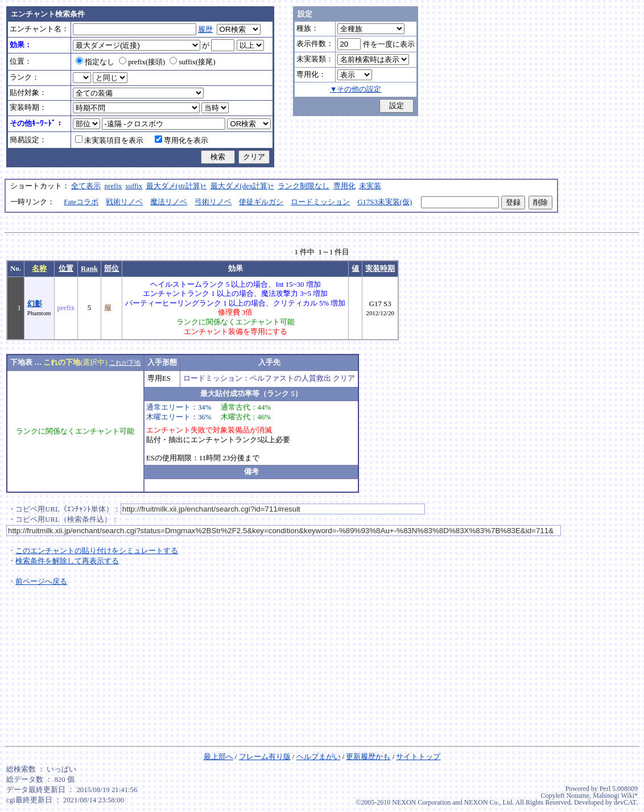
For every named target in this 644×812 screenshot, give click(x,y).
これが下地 (125, 362)
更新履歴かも (368, 757)
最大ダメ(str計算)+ (177, 186)
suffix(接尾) (192, 62)
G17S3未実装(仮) (385, 202)
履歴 (205, 30)
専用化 (344, 186)
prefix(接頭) (142, 62)
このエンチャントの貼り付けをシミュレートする (97, 551)
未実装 (370, 186)
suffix (134, 186)
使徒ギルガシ (261, 202)
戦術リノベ (124, 202)
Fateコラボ (81, 202)
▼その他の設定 (356, 89)
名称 (39, 269)
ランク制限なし (304, 186)
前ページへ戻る (41, 582)
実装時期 (380, 269)
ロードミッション (320, 202)
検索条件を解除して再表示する (67, 561)
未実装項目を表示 (109, 141)
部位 (112, 269)
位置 (66, 269)
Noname (578, 795)
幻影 (35, 304)
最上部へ (218, 757)
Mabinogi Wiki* (615, 795)
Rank (89, 269)
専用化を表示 (181, 141)
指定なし (95, 62)
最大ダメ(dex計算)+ (242, 186)
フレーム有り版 (265, 757)
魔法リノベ (169, 202)
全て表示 (86, 186)
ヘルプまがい (319, 757)
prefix (113, 186)
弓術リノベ (213, 202)
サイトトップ (418, 757)
